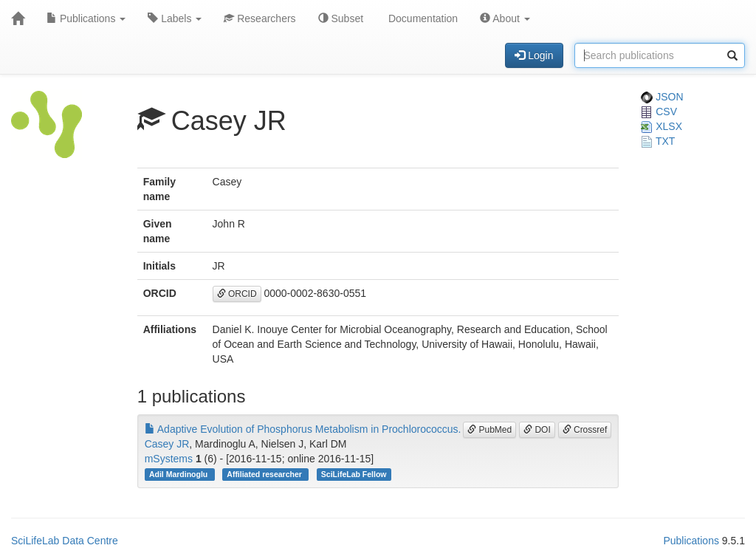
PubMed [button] (489, 430)
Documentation (422, 18)
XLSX (661, 126)
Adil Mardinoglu (179, 474)
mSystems (169, 459)
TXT (658, 141)
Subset (341, 18)
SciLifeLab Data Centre (65, 541)
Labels (175, 18)
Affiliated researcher (265, 474)
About (505, 18)
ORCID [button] (237, 294)
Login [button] (534, 55)
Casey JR (167, 444)
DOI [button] (537, 430)
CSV (659, 112)
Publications (86, 18)
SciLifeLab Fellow (354, 474)
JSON (662, 97)
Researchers (260, 18)
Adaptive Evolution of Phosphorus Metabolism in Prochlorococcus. (303, 429)
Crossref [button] (585, 430)
